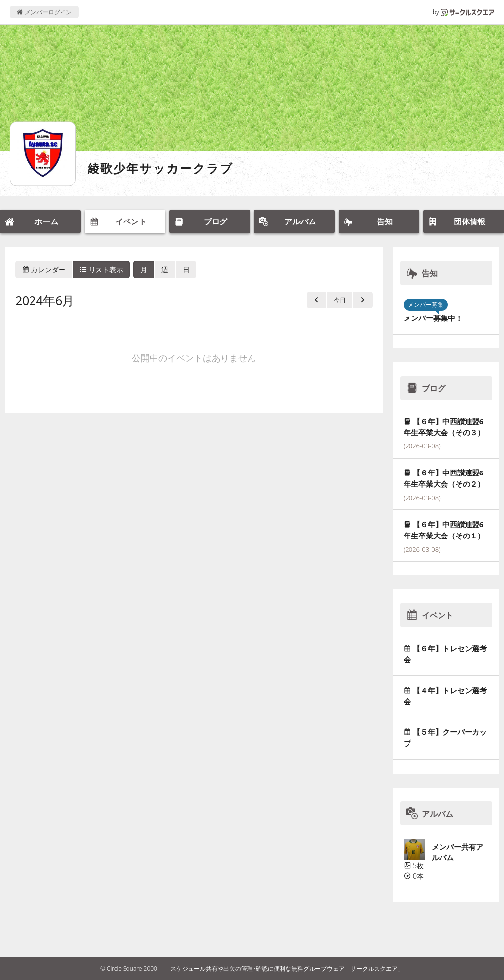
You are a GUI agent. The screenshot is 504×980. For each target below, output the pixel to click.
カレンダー (44, 269)
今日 (340, 300)
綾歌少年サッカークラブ (160, 168)
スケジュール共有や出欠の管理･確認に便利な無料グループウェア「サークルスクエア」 (287, 968)
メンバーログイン (44, 12)
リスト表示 (101, 269)
